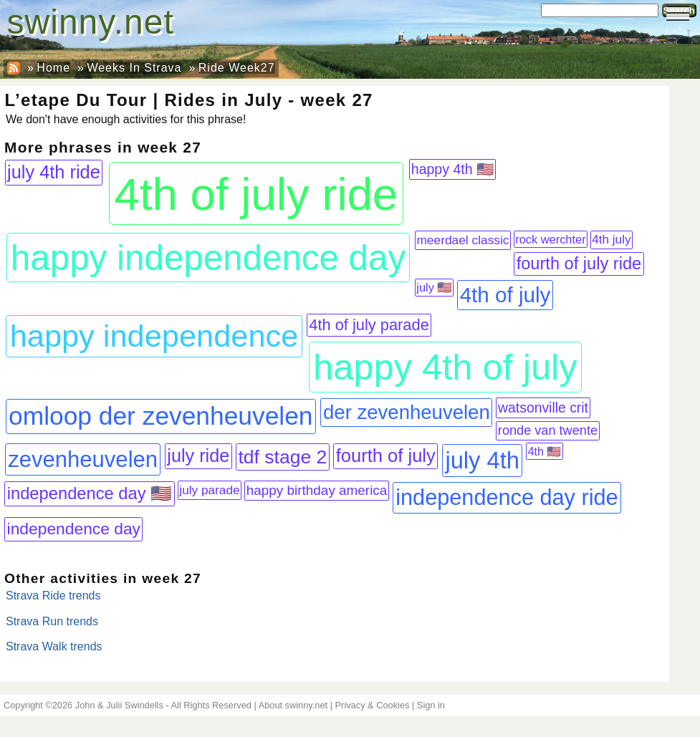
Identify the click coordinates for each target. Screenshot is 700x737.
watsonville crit (543, 408)
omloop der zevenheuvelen (160, 416)
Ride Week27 (237, 68)
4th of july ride (256, 194)
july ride (198, 456)
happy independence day (208, 257)
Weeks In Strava (134, 68)
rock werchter (550, 239)
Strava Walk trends (54, 646)
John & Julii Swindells (119, 705)
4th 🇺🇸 (545, 452)
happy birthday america (317, 490)
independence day (74, 529)
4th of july (505, 295)
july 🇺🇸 (434, 287)
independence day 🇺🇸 (90, 493)
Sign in (431, 705)
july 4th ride (54, 172)
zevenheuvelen (83, 459)
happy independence (154, 336)
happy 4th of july (445, 367)
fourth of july (386, 456)
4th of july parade (369, 325)
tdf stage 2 (283, 457)
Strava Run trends (52, 621)
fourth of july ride (579, 264)
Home (53, 68)
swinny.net (91, 22)
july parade (209, 490)
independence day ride (507, 497)
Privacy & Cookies (373, 705)
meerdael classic (462, 240)
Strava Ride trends (53, 596)
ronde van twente (548, 430)
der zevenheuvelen (407, 412)
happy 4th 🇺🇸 (452, 169)
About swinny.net (293, 705)
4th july (611, 240)
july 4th (482, 460)
